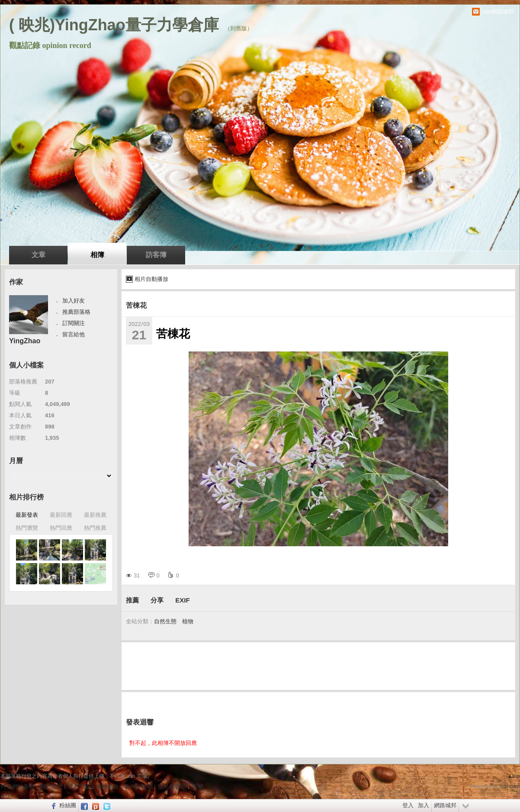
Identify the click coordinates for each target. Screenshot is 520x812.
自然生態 (165, 621)
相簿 (97, 255)
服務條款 (107, 787)
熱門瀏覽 (27, 528)
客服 (197, 787)
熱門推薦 (95, 528)
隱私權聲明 (172, 787)
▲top (513, 776)
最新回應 (61, 515)
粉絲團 (68, 805)
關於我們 (51, 787)
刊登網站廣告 (17, 787)
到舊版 (239, 28)
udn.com (510, 786)
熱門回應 (61, 528)
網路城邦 (445, 805)
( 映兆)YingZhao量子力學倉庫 (114, 25)
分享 (157, 600)
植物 (188, 621)
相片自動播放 (151, 279)
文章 (39, 255)
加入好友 (74, 301)
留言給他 (74, 334)
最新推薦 (95, 515)
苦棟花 (136, 305)
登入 (408, 805)
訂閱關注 (74, 323)
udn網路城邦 (498, 11)
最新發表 (27, 515)
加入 (424, 805)
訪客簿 (156, 255)
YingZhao (25, 341)
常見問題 (79, 787)
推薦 (132, 600)
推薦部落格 (76, 312)
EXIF (182, 600)
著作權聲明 (138, 787)
